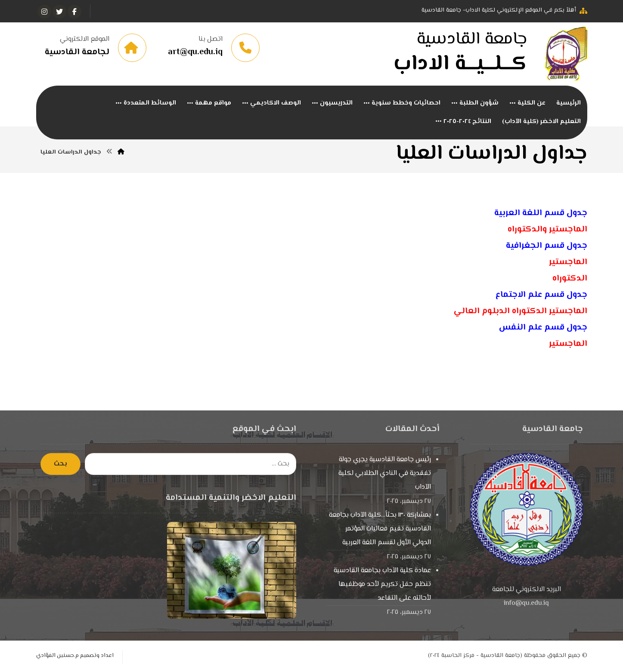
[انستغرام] (44, 12)
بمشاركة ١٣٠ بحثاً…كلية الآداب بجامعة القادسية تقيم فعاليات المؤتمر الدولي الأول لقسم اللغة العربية (380, 529)
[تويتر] (59, 12)
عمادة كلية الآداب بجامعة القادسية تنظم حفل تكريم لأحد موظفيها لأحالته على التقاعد (382, 585)
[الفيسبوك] (74, 12)
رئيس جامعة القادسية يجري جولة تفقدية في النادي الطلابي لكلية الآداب (385, 474)
